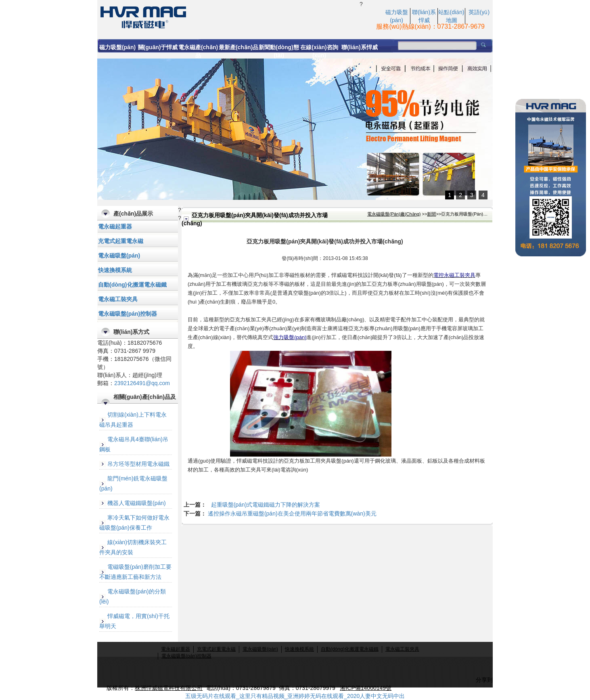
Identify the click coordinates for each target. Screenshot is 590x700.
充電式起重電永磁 (121, 241)
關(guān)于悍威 (158, 47)
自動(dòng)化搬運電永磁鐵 (132, 285)
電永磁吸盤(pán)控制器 (128, 314)
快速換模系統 (115, 270)
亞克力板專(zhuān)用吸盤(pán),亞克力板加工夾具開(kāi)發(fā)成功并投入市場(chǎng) (228, 17)
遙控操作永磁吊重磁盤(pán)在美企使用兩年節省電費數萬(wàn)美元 (292, 513)
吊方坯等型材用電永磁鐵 (138, 464)
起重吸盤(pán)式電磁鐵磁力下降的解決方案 (266, 505)
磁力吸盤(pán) (117, 47)
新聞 (431, 214)
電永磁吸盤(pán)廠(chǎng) (394, 214)
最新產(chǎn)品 (239, 47)
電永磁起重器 (115, 226)
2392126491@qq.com (142, 383)
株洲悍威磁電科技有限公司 (169, 688)
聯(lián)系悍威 (359, 47)
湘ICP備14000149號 (366, 688)
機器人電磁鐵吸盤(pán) (137, 503)
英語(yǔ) (479, 12)
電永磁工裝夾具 (118, 299)
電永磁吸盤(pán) (119, 256)
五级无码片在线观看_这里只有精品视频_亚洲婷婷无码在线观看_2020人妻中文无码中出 (295, 696)
